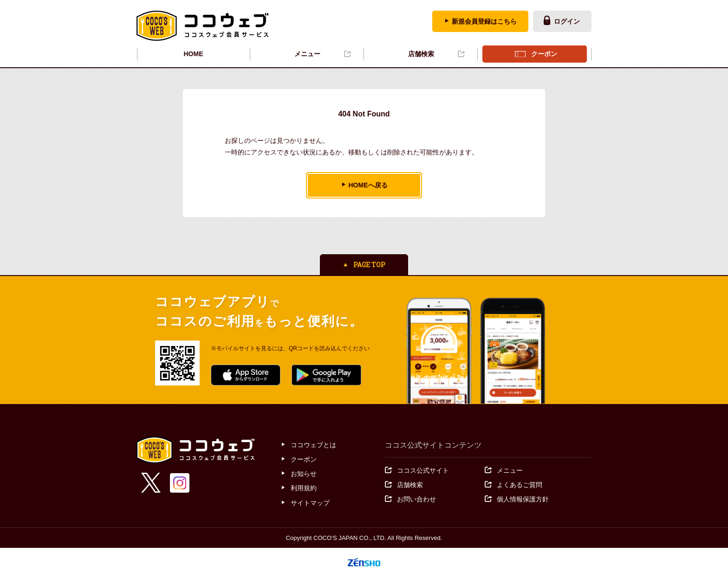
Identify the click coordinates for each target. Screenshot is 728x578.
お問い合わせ (416, 499)
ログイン (567, 21)
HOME (194, 54)
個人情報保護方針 (523, 499)
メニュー (307, 54)
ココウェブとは (313, 445)
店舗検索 (421, 54)
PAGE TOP (369, 265)
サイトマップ (310, 503)
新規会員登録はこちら (484, 21)
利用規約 (304, 488)
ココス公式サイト (423, 470)
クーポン (544, 54)
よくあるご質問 (520, 485)
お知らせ (304, 474)
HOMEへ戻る (368, 185)
